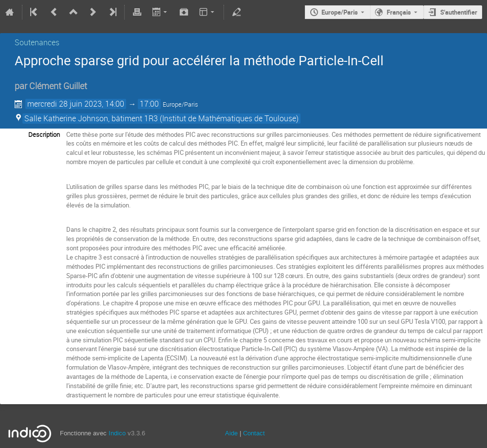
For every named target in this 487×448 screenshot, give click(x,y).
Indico (117, 433)
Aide (231, 433)
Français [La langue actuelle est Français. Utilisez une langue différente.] (399, 12)
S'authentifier (459, 12)
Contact (254, 433)
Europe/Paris (340, 12)
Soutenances (37, 42)
